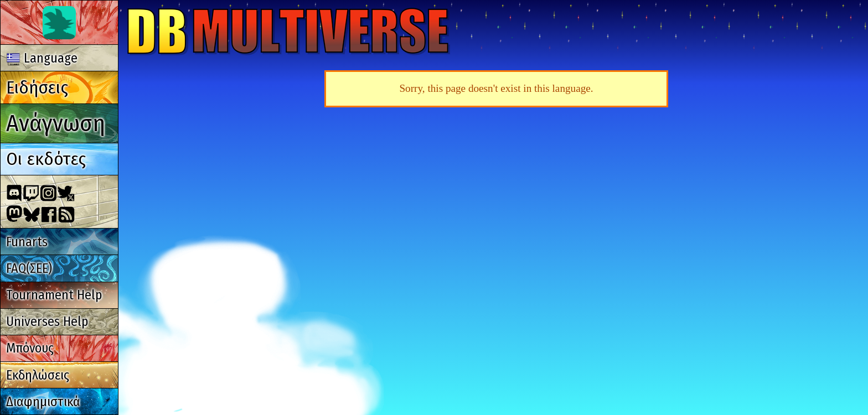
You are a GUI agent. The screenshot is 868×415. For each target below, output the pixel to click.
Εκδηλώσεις (38, 375)
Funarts (27, 242)
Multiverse (289, 31)
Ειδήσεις (37, 87)
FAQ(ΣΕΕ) (29, 268)
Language (42, 58)
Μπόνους (30, 348)
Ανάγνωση (56, 123)
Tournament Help (54, 295)
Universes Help (47, 321)
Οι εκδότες (46, 159)
